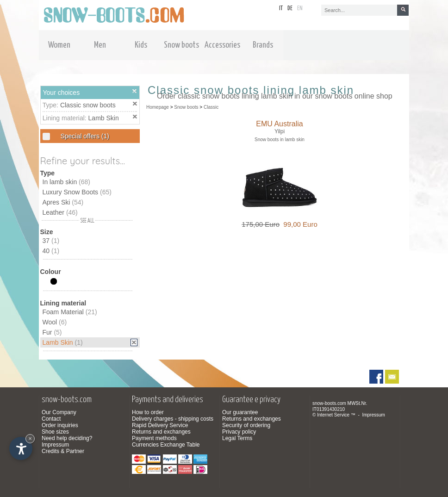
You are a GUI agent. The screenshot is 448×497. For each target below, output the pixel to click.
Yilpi (280, 131)
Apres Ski (63, 202)
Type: (51, 105)
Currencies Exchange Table (166, 445)
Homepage (158, 107)
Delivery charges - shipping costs (173, 419)
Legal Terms (237, 438)
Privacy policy (239, 432)
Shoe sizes (55, 432)
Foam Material (70, 312)
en (300, 9)
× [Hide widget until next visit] (30, 438)
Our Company (59, 412)
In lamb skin (67, 182)
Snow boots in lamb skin (280, 140)
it (281, 9)
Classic (211, 107)
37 (51, 241)
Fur (52, 332)
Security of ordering (246, 425)
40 (51, 251)
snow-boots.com (329, 403)
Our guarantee (240, 412)
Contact (51, 419)
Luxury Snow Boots (77, 192)
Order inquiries (60, 425)
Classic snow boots (88, 105)
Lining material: (65, 118)
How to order (148, 412)
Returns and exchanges (161, 432)
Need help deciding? (67, 438)
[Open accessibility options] (21, 448)
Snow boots (186, 107)
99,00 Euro (299, 224)
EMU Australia (279, 124)
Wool (55, 322)
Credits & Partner (63, 451)
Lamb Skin (104, 118)
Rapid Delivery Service (160, 425)
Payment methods (154, 438)
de (290, 9)
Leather (60, 212)
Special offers (84, 136)
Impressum (55, 445)
